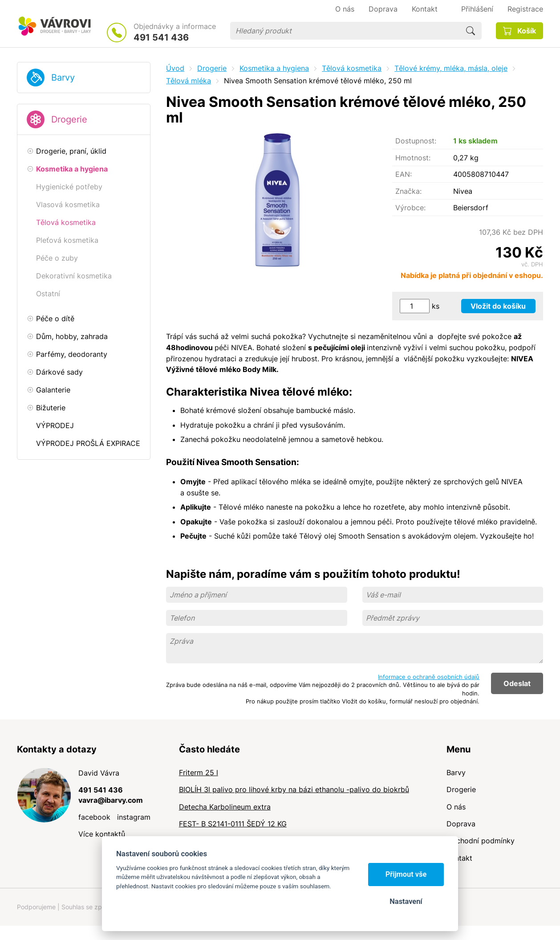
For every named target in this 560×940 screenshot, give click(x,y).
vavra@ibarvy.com (111, 800)
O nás (456, 807)
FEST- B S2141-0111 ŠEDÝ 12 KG (233, 824)
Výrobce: (410, 208)
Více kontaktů (102, 834)
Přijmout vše (406, 874)
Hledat (471, 31)
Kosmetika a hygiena (274, 68)
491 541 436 (161, 37)
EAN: (404, 174)
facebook (94, 817)
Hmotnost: (413, 158)
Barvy (63, 78)
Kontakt (459, 858)
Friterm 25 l (199, 772)
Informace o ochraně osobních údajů (429, 677)
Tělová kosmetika (352, 68)
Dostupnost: (416, 141)
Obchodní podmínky (481, 841)
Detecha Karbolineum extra (225, 807)
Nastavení (406, 901)
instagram (134, 817)
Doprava (461, 824)
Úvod (175, 68)
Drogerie (69, 119)
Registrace (525, 9)
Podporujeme (36, 907)
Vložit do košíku (498, 306)
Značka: (408, 191)
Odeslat (517, 683)
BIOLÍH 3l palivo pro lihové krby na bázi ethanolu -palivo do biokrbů (294, 789)
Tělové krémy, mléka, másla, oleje (451, 68)
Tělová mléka (189, 81)
